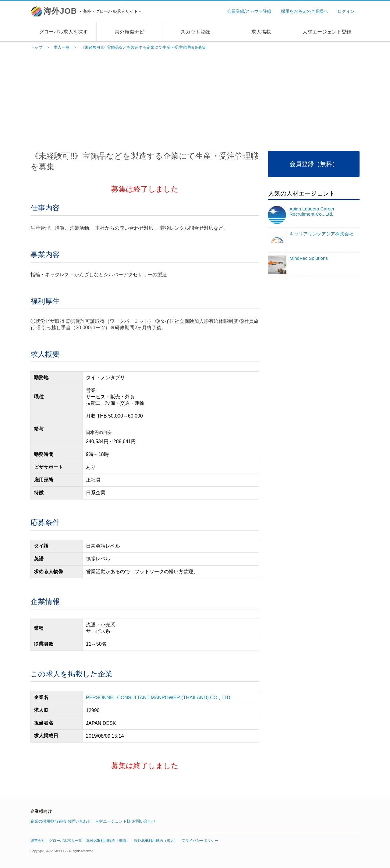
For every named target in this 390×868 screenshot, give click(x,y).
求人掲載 (261, 32)
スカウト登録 (195, 32)
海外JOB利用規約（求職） (108, 841)
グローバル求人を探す (63, 32)
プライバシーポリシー (200, 841)
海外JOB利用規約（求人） (156, 841)
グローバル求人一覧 (66, 841)
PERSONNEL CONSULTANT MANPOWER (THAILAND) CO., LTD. (159, 698)
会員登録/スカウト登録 (249, 11)
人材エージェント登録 (327, 32)
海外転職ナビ (129, 32)
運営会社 (38, 841)
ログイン (346, 11)
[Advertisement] (195, 99)
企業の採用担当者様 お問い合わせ (61, 821)
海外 (92, 11)
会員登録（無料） (314, 164)
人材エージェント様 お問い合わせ (125, 821)
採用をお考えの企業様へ (304, 11)
